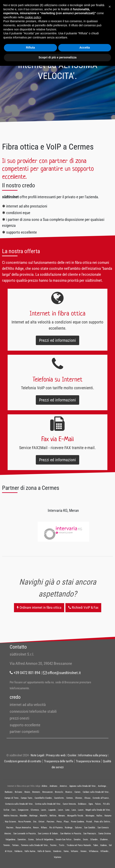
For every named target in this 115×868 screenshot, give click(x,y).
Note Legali (37, 755)
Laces (44, 810)
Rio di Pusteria (56, 828)
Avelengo (102, 786)
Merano (62, 816)
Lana (67, 810)
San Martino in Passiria (71, 834)
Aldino (44, 786)
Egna (91, 804)
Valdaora (18, 851)
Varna (66, 851)
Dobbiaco (82, 804)
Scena (31, 840)
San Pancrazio (90, 834)
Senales (77, 840)
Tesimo (53, 845)
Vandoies (57, 851)
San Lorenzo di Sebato (48, 834)
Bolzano (19, 792)
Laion (60, 810)
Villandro (104, 851)
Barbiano (9, 792)
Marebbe (23, 816)
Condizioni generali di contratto (23, 761)
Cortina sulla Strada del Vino (48, 804)
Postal (89, 822)
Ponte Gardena (77, 822)
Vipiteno (58, 857)
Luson (81, 810)
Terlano (15, 845)
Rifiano (44, 828)
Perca (59, 822)
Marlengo (34, 816)
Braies (27, 792)
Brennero (36, 792)
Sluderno (104, 840)
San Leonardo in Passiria (24, 834)
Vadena (103, 845)
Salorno (78, 828)
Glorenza (35, 810)
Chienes (79, 798)
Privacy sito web (56, 755)
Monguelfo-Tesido (75, 816)
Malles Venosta (11, 816)
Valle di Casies (44, 851)
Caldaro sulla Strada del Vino (96, 792)
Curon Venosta (69, 804)
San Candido (90, 828)
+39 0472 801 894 (25, 673)
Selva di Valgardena (45, 840)
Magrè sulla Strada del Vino (98, 810)
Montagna (90, 816)
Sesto (85, 840)
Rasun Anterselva (23, 828)
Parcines (51, 822)
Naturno (108, 816)
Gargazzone (23, 810)
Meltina (53, 816)
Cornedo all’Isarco (101, 798)
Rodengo (69, 828)
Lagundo (52, 810)
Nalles (99, 816)
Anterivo (63, 786)
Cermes (70, 798)
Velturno (74, 851)
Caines (77, 792)
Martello (44, 816)
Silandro (94, 840)
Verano (84, 851)
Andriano (53, 786)
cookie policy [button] (33, 17)
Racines (10, 828)
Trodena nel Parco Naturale (79, 845)
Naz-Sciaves (10, 822)
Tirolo (62, 845)
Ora (35, 822)
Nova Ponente (25, 822)
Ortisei (41, 822)
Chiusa (87, 798)
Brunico (69, 792)
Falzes (98, 804)
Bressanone (48, 792)
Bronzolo (59, 792)
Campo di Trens (12, 798)
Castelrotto (59, 798)
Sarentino (22, 840)
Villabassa (94, 851)
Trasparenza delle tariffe (59, 761)
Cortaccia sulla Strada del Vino (19, 804)
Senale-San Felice (63, 840)
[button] (110, 7)
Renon (36, 828)
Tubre (96, 845)
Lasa (74, 810)
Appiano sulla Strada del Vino (82, 786)
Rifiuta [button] (30, 48)
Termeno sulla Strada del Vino (34, 845)
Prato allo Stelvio (102, 822)
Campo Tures (27, 798)
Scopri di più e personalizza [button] (57, 57)
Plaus (66, 822)
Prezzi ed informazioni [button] (57, 340)
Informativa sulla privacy (93, 755)
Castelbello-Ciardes (43, 798)
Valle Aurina (30, 851)
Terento (7, 845)
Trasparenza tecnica (88, 761)
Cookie (72, 755)
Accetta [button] (85, 48)
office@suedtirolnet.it (62, 673)
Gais (14, 810)
